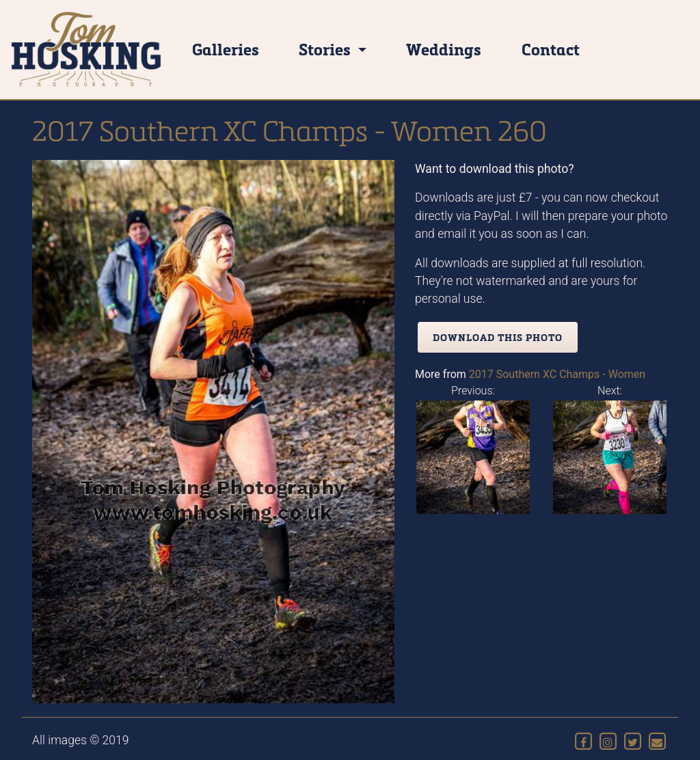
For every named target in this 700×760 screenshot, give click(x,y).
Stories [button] (326, 49)
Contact (551, 49)
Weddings (444, 49)
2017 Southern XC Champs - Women (557, 374)
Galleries (226, 49)
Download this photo (498, 337)
